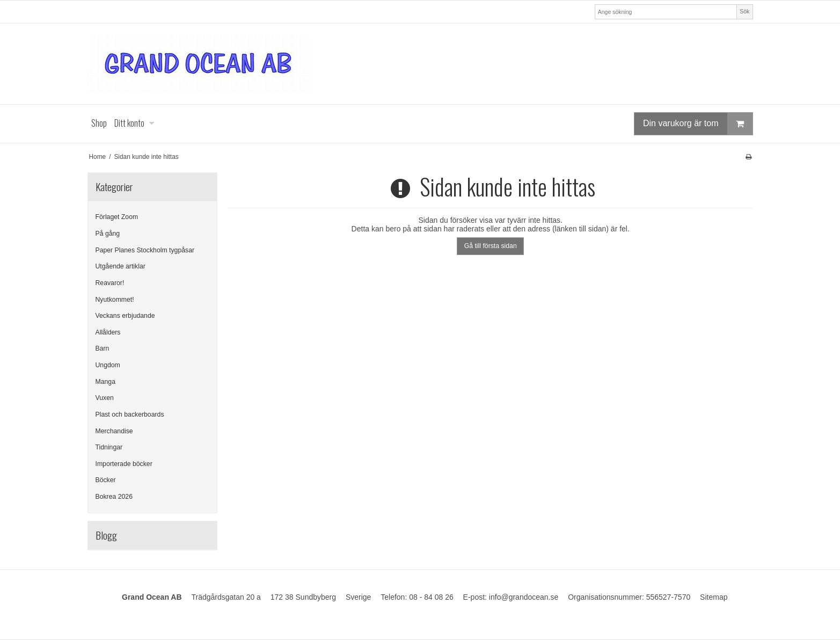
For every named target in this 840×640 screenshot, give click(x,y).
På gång (108, 234)
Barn (103, 348)
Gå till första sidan (491, 246)
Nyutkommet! (115, 300)
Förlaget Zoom (117, 217)
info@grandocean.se (524, 597)
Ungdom (108, 365)
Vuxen (105, 398)
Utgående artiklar (120, 266)
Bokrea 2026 (114, 497)
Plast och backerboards (130, 414)
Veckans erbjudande (125, 316)
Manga (105, 382)
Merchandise (114, 431)
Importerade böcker (124, 464)
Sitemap (714, 597)
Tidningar (109, 447)
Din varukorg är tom (698, 124)
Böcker (106, 480)
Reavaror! (110, 283)
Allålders (108, 332)
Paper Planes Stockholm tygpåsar (145, 250)
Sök (744, 11)
